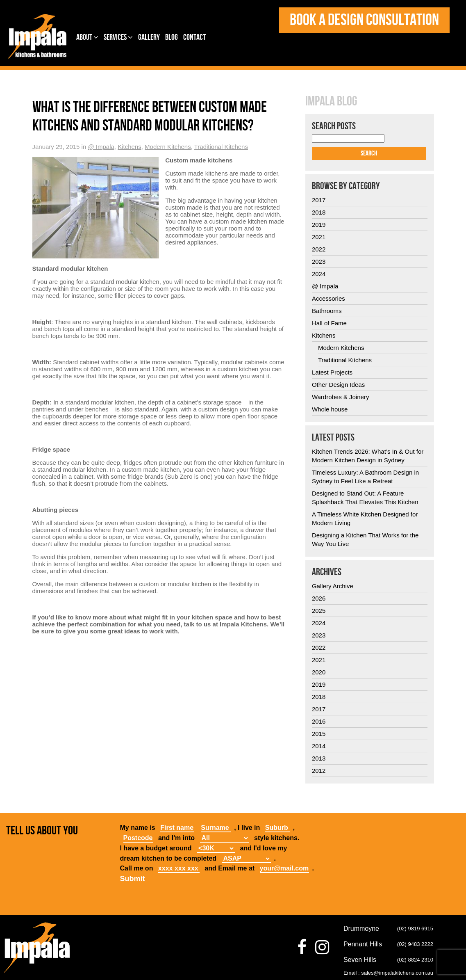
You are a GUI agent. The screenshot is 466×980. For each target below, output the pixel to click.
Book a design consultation (364, 20)
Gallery (149, 37)
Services (118, 37)
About (87, 37)
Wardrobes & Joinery (341, 397)
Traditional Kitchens (221, 147)
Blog (172, 37)
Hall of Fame (329, 323)
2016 (319, 721)
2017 (319, 200)
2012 (319, 771)
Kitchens (130, 147)
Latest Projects (332, 372)
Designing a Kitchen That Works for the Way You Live (365, 539)
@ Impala (101, 147)
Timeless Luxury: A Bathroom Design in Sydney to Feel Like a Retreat (365, 477)
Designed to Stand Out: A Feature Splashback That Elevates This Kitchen (365, 498)
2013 (319, 758)
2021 (319, 237)
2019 (319, 225)
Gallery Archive (333, 586)
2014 (319, 746)
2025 (319, 611)
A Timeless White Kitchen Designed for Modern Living (365, 519)
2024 (319, 274)
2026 (319, 598)
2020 (319, 672)
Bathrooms (327, 311)
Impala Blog (331, 102)
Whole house (330, 409)
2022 (319, 249)
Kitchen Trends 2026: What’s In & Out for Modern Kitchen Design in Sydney (368, 456)
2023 (319, 262)
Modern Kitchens (168, 147)
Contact (194, 37)
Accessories (328, 298)
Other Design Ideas (338, 385)
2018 (319, 212)
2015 (319, 734)
